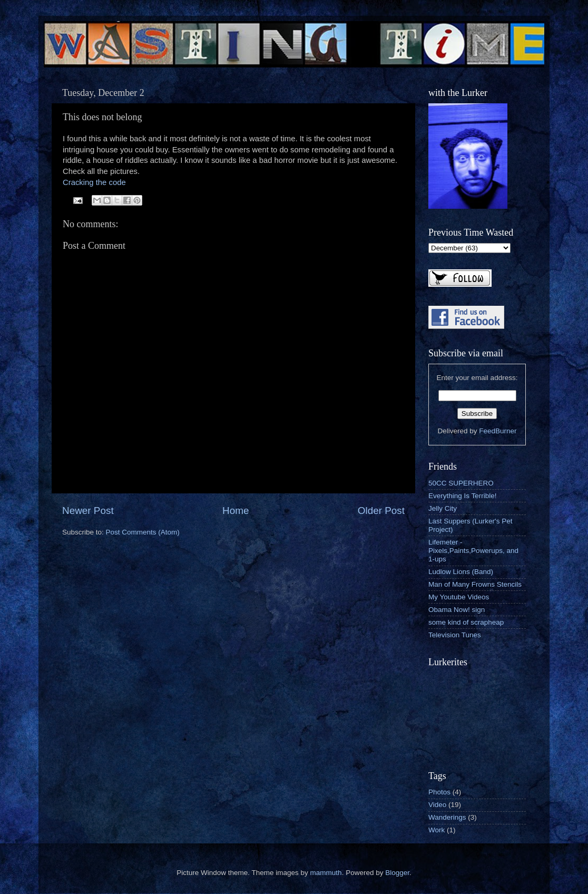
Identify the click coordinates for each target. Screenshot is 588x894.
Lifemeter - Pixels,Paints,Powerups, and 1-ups (473, 551)
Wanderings (447, 817)
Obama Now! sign (457, 610)
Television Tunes (455, 635)
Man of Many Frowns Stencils (475, 584)
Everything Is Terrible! (463, 496)
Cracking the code (94, 182)
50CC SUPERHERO (461, 483)
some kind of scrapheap (466, 622)
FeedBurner (498, 431)
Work (437, 830)
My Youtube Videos (459, 597)
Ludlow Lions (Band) (461, 572)
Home (236, 511)
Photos (439, 792)
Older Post (381, 511)
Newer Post (88, 511)
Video (437, 805)
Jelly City (443, 508)
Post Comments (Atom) (143, 532)
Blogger (397, 873)
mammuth (326, 873)
